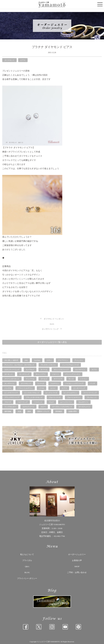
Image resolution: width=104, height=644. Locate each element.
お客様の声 (77, 560)
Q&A (27, 566)
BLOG (27, 572)
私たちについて (27, 554)
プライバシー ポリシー (27, 578)
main (52, 324)
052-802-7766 (59, 536)
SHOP (77, 566)
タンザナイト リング (50, 329)
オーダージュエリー (77, 554)
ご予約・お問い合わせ (77, 572)
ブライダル (27, 560)
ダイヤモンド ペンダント (54, 319)
